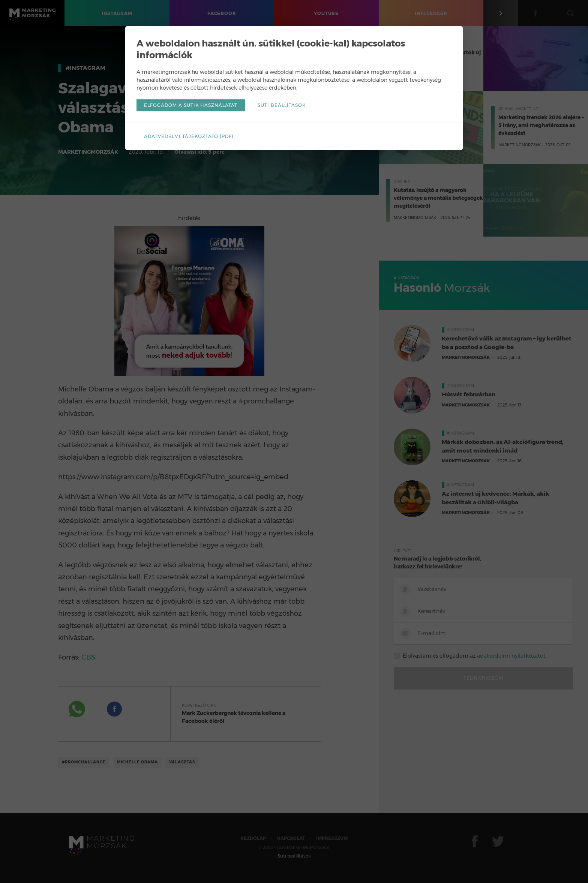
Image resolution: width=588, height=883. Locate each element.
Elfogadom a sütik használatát (191, 105)
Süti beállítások (282, 105)
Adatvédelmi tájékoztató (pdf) (189, 136)
